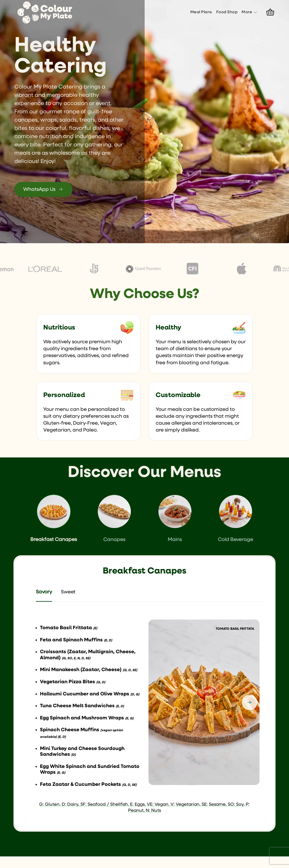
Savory (44, 592)
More (250, 12)
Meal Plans (201, 12)
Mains (175, 519)
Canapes (114, 519)
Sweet (68, 592)
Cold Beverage (236, 519)
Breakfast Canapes (54, 519)
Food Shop (227, 12)
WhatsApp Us (43, 189)
